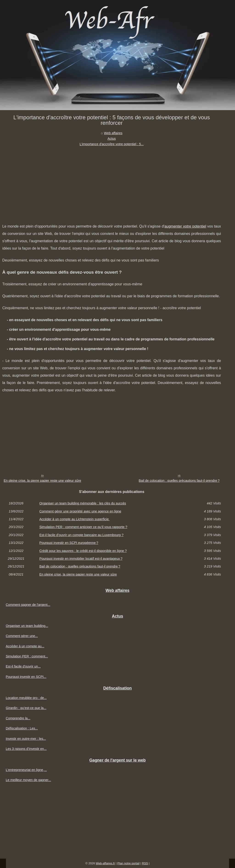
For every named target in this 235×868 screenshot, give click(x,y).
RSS (145, 863)
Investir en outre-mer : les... (26, 739)
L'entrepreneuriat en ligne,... (26, 770)
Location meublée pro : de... (26, 698)
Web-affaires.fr (105, 863)
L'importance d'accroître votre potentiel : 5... (112, 144)
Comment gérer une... (22, 636)
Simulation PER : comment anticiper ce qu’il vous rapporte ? (83, 527)
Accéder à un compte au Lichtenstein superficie (74, 519)
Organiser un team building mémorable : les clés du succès (83, 503)
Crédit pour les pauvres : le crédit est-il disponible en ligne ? (83, 551)
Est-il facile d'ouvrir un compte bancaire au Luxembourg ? (81, 535)
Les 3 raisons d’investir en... (26, 749)
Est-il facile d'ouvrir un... (23, 666)
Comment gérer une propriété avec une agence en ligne (80, 511)
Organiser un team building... (27, 626)
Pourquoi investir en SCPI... (26, 677)
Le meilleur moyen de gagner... (28, 780)
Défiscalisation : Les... (22, 728)
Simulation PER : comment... (27, 656)
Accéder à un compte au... (25, 646)
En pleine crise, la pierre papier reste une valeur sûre (42, 481)
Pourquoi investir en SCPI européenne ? (69, 543)
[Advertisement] (112, 181)
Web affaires (113, 133)
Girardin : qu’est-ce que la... (26, 708)
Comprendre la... (18, 718)
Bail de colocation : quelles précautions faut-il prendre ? (179, 481)
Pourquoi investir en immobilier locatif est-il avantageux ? (81, 559)
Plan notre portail (128, 863)
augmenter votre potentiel (185, 226)
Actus (112, 139)
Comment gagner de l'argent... (28, 605)
